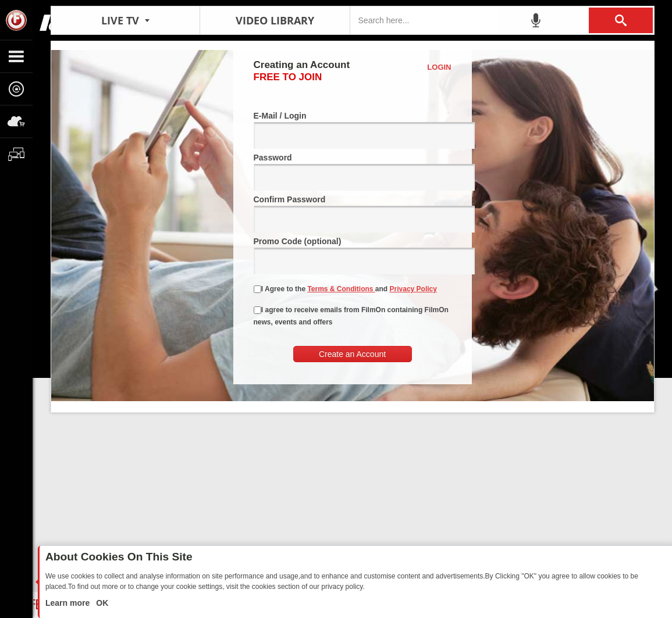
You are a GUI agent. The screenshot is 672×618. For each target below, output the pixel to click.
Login (439, 67)
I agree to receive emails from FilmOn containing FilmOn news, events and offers (351, 316)
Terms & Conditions (341, 289)
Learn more (69, 603)
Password (353, 172)
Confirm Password (353, 214)
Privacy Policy (413, 289)
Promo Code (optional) (353, 256)
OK (101, 603)
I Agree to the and (345, 289)
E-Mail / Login (353, 130)
